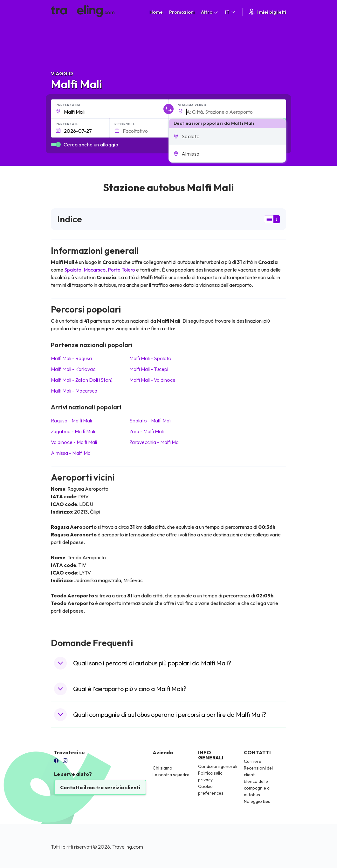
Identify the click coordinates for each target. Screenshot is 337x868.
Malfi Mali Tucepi (149, 369)
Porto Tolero (121, 270)
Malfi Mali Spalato (150, 358)
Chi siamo (162, 768)
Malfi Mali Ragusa (71, 358)
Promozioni (182, 12)
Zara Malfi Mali (147, 431)
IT (231, 12)
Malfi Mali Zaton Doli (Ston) (82, 380)
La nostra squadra (171, 775)
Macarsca (95, 270)
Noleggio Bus (257, 801)
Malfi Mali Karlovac (73, 369)
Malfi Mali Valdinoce (152, 380)
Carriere (253, 761)
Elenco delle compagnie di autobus (257, 788)
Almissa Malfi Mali (72, 453)
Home (156, 12)
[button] (227, 136)
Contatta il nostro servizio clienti (100, 787)
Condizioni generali (218, 766)
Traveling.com (128, 847)
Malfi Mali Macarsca (74, 391)
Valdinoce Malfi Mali (74, 442)
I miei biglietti (267, 12)
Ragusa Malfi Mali (71, 421)
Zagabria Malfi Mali (73, 431)
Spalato (73, 270)
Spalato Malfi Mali (150, 421)
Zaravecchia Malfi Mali (155, 442)
